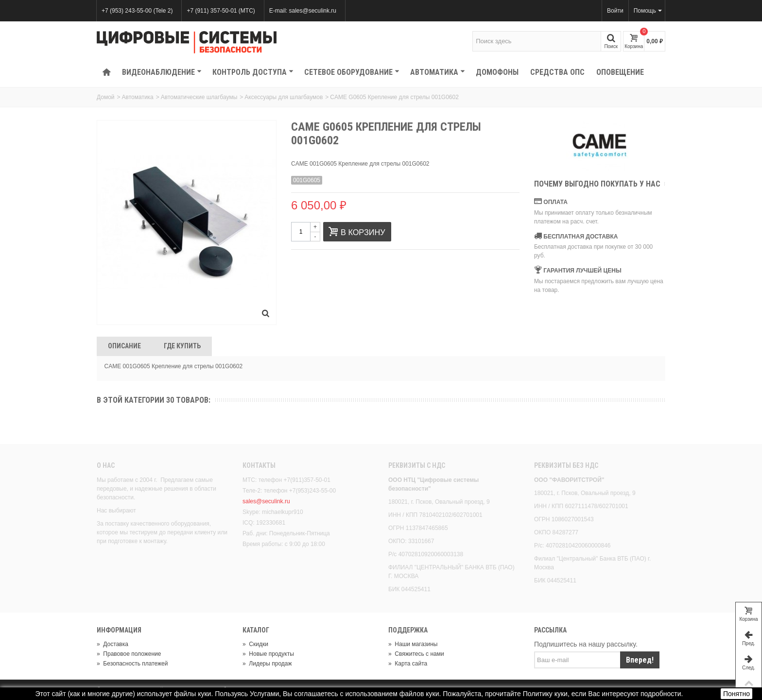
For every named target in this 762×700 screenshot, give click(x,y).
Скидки (255, 644)
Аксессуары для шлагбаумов (284, 97)
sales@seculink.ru (266, 501)
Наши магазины (413, 644)
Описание (124, 346)
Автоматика (438, 72)
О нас (106, 465)
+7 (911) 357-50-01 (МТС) (221, 11)
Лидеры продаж (267, 664)
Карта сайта (408, 664)
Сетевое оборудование (352, 72)
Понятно (736, 694)
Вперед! (640, 660)
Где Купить (182, 346)
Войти (615, 11)
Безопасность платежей (132, 664)
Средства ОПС (557, 72)
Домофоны (497, 72)
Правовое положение (129, 654)
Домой (106, 97)
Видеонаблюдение (162, 72)
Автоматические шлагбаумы (199, 97)
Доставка (113, 644)
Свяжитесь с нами (416, 654)
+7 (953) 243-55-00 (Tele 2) (137, 11)
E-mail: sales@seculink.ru (303, 11)
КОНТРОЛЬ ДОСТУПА (253, 72)
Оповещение (620, 72)
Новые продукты (268, 654)
